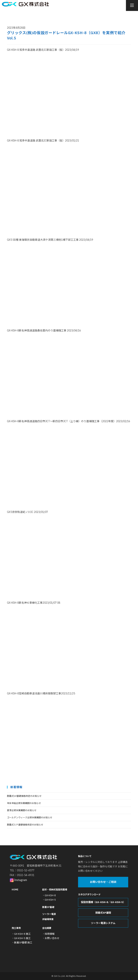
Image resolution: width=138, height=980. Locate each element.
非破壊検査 (48, 919)
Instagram (18, 880)
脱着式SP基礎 (103, 913)
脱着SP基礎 (48, 907)
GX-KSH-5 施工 (22, 938)
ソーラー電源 (49, 914)
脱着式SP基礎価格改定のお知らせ (24, 796)
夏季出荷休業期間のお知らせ (22, 810)
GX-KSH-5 (50, 900)
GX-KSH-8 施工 (22, 934)
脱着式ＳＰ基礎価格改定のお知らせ (25, 825)
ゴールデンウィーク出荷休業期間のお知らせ (30, 818)
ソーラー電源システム (103, 923)
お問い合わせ (52, 938)
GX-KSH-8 (50, 895)
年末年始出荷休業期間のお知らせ (24, 803)
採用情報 (50, 934)
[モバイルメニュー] (132, 6)
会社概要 (47, 928)
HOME (15, 890)
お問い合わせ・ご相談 (103, 882)
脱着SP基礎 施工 (23, 943)
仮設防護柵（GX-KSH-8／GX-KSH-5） (103, 902)
